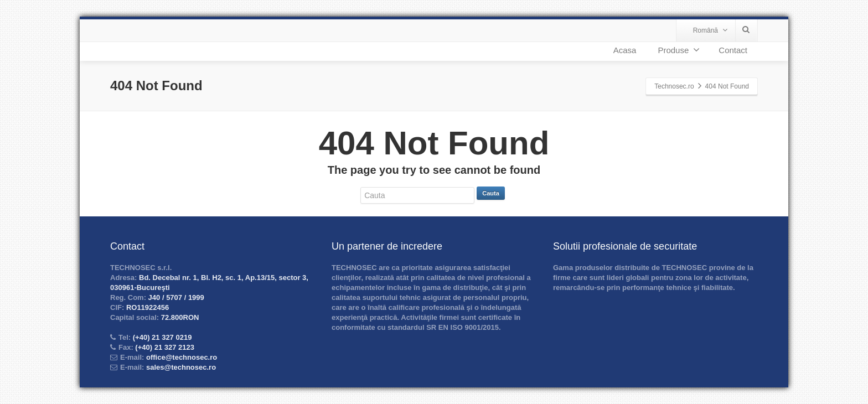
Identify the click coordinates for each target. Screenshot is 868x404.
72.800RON (179, 317)
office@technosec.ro (182, 357)
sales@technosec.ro (181, 367)
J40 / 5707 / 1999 (175, 297)
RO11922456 (146, 307)
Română (710, 30)
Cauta (491, 193)
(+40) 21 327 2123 (164, 347)
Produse (679, 50)
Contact (733, 50)
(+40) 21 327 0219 (161, 337)
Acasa (625, 50)
